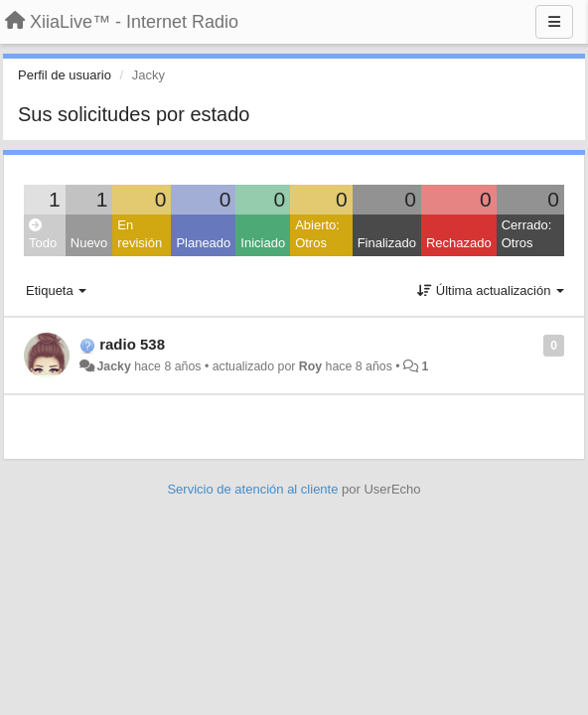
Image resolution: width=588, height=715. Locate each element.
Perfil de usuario (65, 75)
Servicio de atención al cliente (254, 489)
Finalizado (387, 243)
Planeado (203, 243)
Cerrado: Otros (527, 234)
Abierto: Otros (317, 234)
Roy (310, 366)
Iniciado (263, 243)
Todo (43, 235)
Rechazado (459, 243)
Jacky (113, 366)
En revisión (140, 234)
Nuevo (89, 243)
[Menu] (554, 22)
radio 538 (132, 344)
